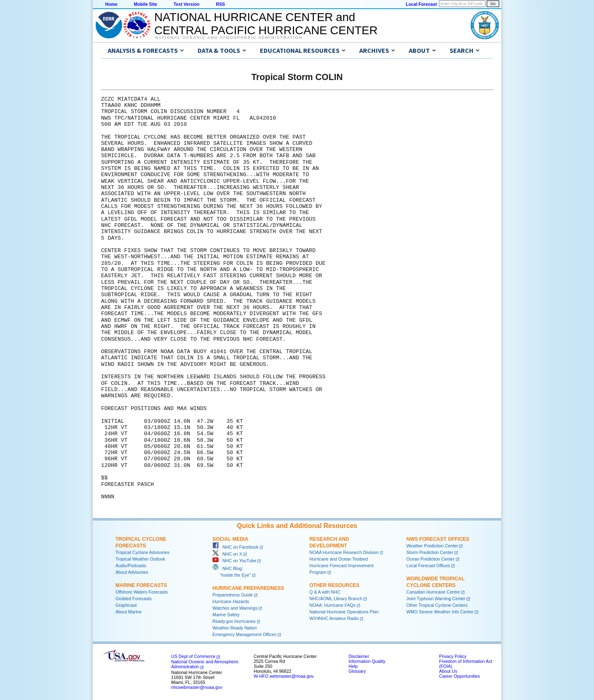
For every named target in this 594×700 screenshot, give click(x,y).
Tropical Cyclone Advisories (143, 552)
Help (353, 666)
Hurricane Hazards (231, 601)
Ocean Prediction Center (430, 559)
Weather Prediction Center (432, 546)
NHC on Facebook (236, 547)
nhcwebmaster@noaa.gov (197, 687)
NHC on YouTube (234, 561)
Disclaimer (359, 656)
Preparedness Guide (233, 595)
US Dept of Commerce (193, 656)
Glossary (357, 671)
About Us (448, 671)
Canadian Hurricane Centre (433, 592)
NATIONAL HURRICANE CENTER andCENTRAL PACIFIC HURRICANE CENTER (266, 24)
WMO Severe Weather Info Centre (440, 612)
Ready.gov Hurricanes (234, 621)
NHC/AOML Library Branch (336, 599)
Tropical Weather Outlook (140, 559)
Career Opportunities (459, 676)
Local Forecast (421, 4)
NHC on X (227, 554)
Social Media (230, 539)
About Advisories (132, 572)
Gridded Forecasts (134, 599)
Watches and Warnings (235, 608)
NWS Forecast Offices (438, 539)
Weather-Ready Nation (235, 628)
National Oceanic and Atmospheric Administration (229, 38)
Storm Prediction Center (430, 552)
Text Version (187, 4)
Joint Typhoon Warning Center (436, 599)
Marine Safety (226, 615)
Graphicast (126, 605)
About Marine (128, 612)
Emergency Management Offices (244, 634)
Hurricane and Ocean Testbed (338, 559)
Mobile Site (146, 4)
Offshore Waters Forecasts (142, 592)
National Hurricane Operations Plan (344, 612)
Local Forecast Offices (428, 566)
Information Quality (367, 661)
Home (111, 4)
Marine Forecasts (141, 585)
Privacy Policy (453, 656)
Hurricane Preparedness (248, 588)
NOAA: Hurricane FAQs (332, 605)
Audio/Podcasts (131, 566)
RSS (220, 4)
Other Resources (334, 585)
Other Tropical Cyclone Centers (437, 605)
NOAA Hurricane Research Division (344, 552)
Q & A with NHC (325, 592)
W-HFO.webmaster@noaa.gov (284, 676)
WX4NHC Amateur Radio (334, 618)
